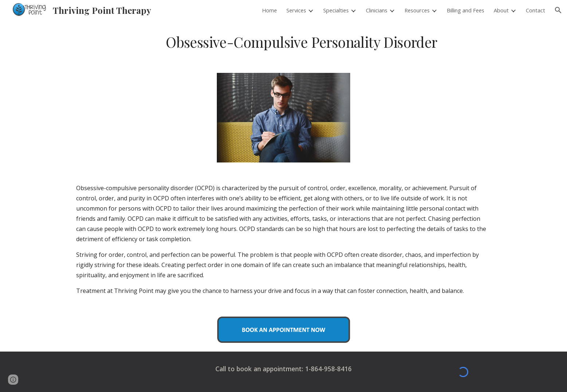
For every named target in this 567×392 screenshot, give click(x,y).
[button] (558, 10)
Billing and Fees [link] (466, 10)
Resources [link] (417, 10)
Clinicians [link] (377, 10)
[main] (301, 42)
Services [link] (296, 10)
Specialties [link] (336, 10)
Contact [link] (535, 10)
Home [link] (269, 10)
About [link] (501, 10)
